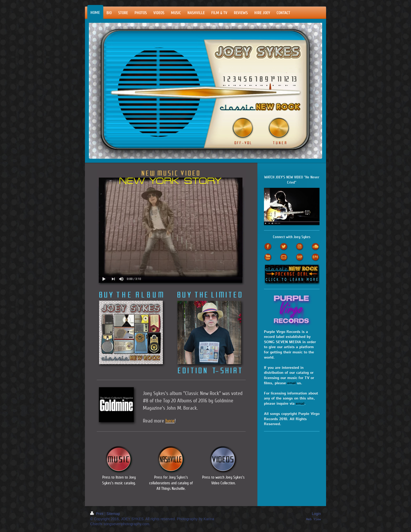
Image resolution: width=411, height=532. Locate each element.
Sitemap (113, 514)
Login (316, 514)
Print (97, 514)
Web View (313, 519)
